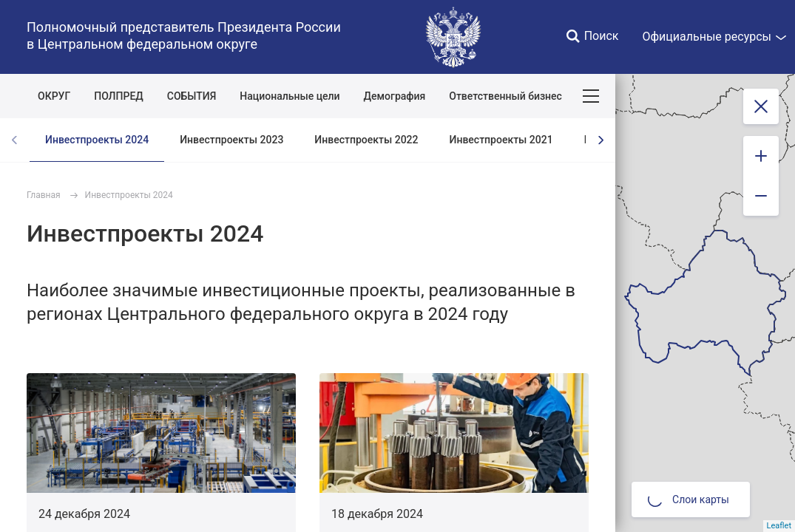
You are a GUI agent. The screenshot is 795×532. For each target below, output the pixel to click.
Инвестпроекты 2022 (366, 140)
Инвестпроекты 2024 (97, 140)
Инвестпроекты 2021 (501, 140)
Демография (395, 96)
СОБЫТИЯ (192, 96)
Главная (44, 195)
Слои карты (689, 499)
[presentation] (601, 140)
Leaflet (779, 526)
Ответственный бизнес (505, 96)
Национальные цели (290, 96)
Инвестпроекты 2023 (231, 140)
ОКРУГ (54, 96)
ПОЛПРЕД (119, 96)
